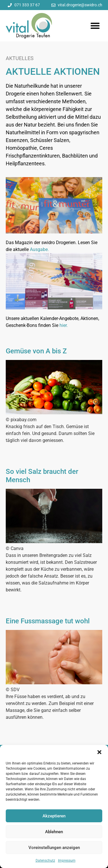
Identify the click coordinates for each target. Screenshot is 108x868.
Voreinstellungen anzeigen (54, 848)
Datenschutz (45, 861)
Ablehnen (54, 832)
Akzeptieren (54, 816)
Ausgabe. (39, 249)
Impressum (67, 861)
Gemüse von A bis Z (36, 351)
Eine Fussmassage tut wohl (48, 621)
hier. (64, 325)
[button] (99, 752)
